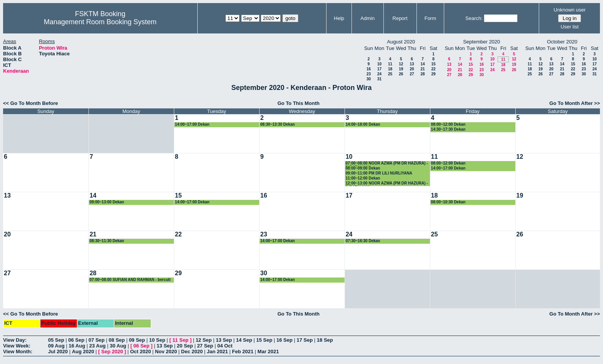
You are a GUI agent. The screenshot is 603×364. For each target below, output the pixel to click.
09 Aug (56, 346)
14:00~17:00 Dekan (192, 124)
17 (379, 69)
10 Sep (157, 340)
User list (570, 27)
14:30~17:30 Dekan (448, 129)
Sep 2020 (112, 352)
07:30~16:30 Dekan (363, 241)
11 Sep (180, 340)
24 (379, 74)
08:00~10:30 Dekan (448, 202)
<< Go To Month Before (31, 103)
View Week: (17, 346)
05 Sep (56, 340)
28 (422, 74)
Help (339, 18)
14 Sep (244, 340)
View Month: (18, 352)
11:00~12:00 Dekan (363, 178)
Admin (367, 18)
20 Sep (185, 346)
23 (369, 74)
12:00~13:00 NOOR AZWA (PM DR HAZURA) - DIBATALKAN (387, 184)
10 (379, 64)
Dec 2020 (192, 352)
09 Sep (137, 340)
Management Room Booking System (100, 22)
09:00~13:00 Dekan (107, 202)
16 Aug (77, 346)
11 (390, 64)
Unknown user (570, 10)
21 (422, 69)
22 (433, 69)
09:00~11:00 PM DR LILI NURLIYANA (379, 173)
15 (433, 64)
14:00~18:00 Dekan (363, 124)
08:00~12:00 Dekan (448, 124)
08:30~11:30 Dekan (107, 241)
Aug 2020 (83, 352)
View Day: (15, 340)
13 (412, 64)
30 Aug (118, 346)
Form (430, 18)
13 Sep (224, 340)
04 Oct (225, 346)
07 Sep (97, 340)
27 (412, 74)
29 (433, 74)
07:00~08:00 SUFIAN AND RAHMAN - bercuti (130, 280)
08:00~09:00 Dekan (363, 168)
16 (369, 69)
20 (412, 69)
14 (422, 64)
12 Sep (204, 340)
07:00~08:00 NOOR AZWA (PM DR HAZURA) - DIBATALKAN (387, 164)
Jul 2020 (58, 352)
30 (369, 79)
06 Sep (77, 340)
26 (401, 74)
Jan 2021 (217, 352)
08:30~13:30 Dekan (278, 124)
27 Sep (205, 346)
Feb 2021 (243, 352)
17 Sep (305, 340)
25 (390, 74)
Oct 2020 (140, 352)
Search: (474, 18)
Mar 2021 (268, 352)
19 (401, 69)
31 (379, 79)
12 (401, 64)
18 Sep (325, 340)
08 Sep (117, 340)
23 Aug (97, 346)
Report (400, 18)
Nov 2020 (166, 352)
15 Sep (264, 340)
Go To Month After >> (575, 103)
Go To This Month (298, 103)
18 (390, 69)
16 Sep (285, 340)
